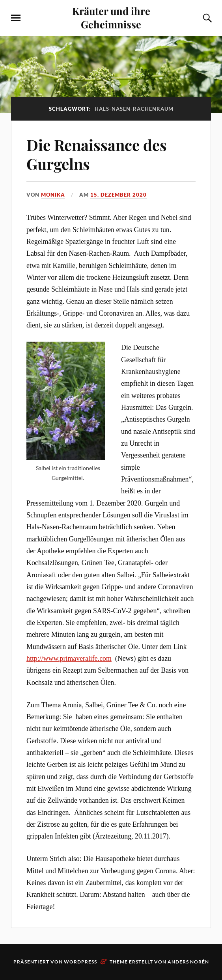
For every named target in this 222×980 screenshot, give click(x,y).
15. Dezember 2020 (118, 195)
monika (53, 195)
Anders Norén (188, 962)
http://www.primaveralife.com (69, 658)
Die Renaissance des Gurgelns (97, 154)
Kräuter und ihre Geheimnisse (111, 17)
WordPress (80, 962)
